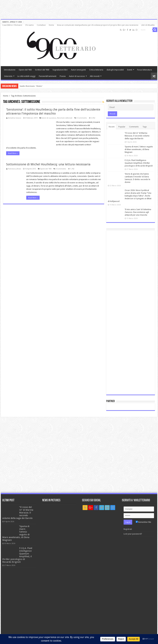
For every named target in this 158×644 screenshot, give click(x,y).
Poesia (63, 76)
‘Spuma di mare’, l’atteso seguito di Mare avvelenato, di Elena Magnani (139, 149)
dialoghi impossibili (115, 70)
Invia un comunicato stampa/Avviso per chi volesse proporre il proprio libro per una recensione (98, 25)
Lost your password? (133, 534)
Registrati (128, 529)
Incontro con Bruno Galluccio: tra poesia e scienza (40, 86)
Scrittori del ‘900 (42, 70)
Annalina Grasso (15, 118)
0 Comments (82, 118)
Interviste (8, 76)
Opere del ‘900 (25, 70)
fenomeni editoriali (65, 118)
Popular (122, 127)
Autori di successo (77, 76)
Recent (112, 127)
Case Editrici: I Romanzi (12, 25)
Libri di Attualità (148, 25)
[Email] (131, 107)
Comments (134, 127)
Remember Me (143, 522)
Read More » (13, 153)
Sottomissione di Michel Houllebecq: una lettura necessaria (48, 164)
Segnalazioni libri (60, 70)
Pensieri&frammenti (48, 76)
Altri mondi (95, 76)
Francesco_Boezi (15, 169)
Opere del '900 (46, 169)
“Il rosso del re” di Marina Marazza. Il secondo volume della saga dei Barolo (137, 136)
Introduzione (10, 70)
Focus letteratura (144, 70)
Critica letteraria (96, 70)
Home (51, 25)
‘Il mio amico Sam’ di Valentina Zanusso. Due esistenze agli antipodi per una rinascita (138, 212)
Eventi (130, 70)
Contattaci (41, 25)
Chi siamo (29, 25)
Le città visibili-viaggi (26, 76)
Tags (145, 127)
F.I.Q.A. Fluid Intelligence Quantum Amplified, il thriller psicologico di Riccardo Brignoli (139, 163)
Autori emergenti (78, 70)
